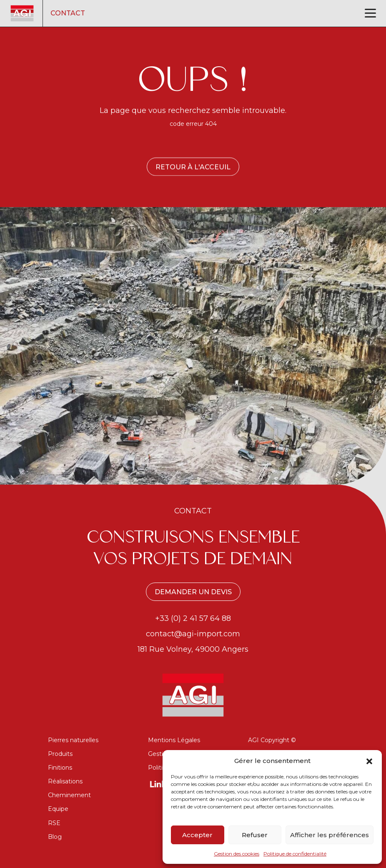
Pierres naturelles (73, 740)
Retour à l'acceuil (193, 167)
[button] (369, 760)
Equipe (58, 809)
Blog (55, 837)
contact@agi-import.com (193, 634)
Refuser (255, 835)
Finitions (60, 768)
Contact (68, 13)
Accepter (197, 835)
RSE (54, 823)
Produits (60, 754)
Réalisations (65, 781)
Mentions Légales (174, 740)
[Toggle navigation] (370, 13)
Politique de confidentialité (295, 854)
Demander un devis (193, 592)
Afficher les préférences (330, 835)
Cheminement (69, 795)
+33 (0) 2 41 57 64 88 (193, 618)
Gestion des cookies (237, 854)
